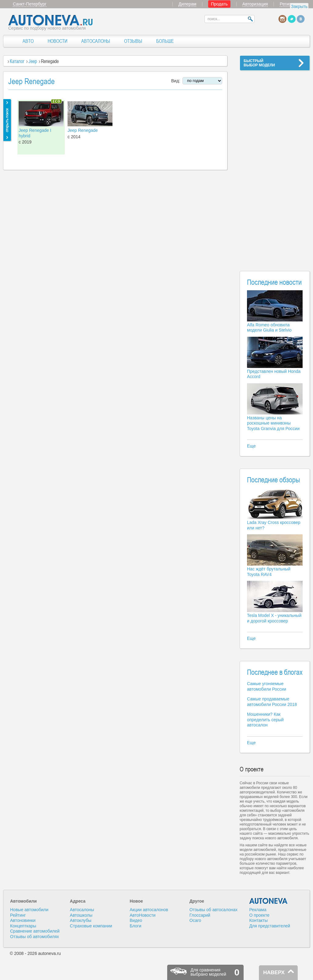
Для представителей (270, 926)
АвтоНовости (143, 915)
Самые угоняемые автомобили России (267, 686)
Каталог (17, 61)
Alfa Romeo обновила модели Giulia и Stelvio (269, 328)
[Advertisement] (275, 167)
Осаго (195, 920)
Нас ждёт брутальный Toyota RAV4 (269, 572)
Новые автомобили (29, 910)
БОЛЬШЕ (165, 41)
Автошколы (81, 915)
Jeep (33, 61)
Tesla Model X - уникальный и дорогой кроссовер (274, 618)
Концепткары (23, 926)
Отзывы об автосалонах (214, 910)
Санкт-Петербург (30, 4)
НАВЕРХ (274, 973)
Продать (219, 4)
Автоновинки (23, 920)
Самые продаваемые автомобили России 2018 (272, 702)
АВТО (28, 41)
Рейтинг (18, 915)
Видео (136, 920)
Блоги (135, 926)
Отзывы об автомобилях (35, 937)
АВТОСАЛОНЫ (96, 41)
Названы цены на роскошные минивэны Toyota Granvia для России (273, 423)
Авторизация (255, 4)
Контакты (258, 920)
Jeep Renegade (83, 130)
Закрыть (299, 6)
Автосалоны (82, 910)
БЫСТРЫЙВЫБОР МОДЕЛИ (259, 63)
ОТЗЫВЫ (133, 41)
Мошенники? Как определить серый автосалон (265, 720)
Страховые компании (91, 926)
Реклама (258, 910)
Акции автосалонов (149, 910)
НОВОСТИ (57, 41)
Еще (251, 446)
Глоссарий (200, 915)
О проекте (259, 915)
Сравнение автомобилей (35, 931)
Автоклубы (81, 920)
